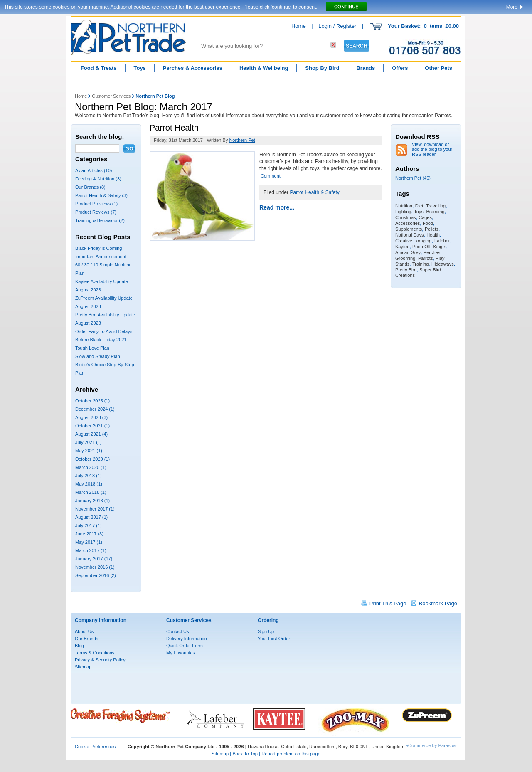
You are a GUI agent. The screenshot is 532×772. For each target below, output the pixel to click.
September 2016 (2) (96, 575)
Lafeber (442, 241)
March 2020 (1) (91, 467)
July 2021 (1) (89, 442)
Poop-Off (421, 247)
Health (433, 235)
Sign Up (266, 631)
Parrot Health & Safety (314, 192)
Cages (425, 217)
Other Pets (438, 68)
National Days (409, 235)
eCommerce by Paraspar (431, 745)
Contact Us (177, 631)
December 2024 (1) (95, 409)
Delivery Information (187, 639)
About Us (84, 631)
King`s (440, 247)
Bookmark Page (438, 603)
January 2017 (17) (94, 559)
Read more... (277, 207)
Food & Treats (99, 68)
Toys (139, 68)
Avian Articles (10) (94, 170)
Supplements (409, 229)
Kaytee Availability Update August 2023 (102, 286)
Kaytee (402, 247)
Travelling (436, 206)
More (512, 7)
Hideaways (443, 264)
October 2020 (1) (92, 459)
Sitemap (83, 667)
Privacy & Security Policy (100, 660)
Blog (79, 646)
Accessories (408, 223)
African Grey (408, 252)
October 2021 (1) (92, 426)
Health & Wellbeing (264, 68)
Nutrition (404, 206)
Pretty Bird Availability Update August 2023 (105, 319)
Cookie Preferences (95, 747)
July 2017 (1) (89, 525)
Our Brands (86, 639)
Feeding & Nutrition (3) (98, 179)
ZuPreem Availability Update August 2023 (104, 302)
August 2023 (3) (91, 417)
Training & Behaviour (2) (100, 220)
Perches (432, 252)
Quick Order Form (185, 646)
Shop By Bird (322, 68)
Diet (419, 206)
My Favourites (181, 653)
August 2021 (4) (91, 434)
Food (428, 223)
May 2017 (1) (89, 542)
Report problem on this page (291, 754)
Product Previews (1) (96, 204)
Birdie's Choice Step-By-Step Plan (105, 369)
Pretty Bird (406, 270)
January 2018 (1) (92, 501)
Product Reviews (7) (96, 212)
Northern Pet (242, 140)
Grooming (405, 258)
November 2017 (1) (95, 509)
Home (299, 26)
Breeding (436, 212)
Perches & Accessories (193, 68)
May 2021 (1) (89, 451)
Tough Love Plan (92, 348)
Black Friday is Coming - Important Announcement (101, 252)
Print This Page (388, 603)
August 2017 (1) (91, 517)
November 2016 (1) (95, 567)
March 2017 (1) (91, 550)
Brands (366, 68)
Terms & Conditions (95, 653)
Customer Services (111, 96)
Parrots (425, 258)
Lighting (403, 212)
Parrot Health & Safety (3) (101, 195)
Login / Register (337, 26)
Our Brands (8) (90, 187)
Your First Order (274, 639)
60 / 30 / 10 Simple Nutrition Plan (103, 269)
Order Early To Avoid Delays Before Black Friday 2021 (104, 335)
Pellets (432, 229)
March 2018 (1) (91, 492)
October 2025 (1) (92, 401)
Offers (400, 68)
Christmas (406, 217)
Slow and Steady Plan (98, 356)
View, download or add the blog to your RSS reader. (432, 149)
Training (420, 264)
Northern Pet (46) (413, 178)
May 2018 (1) (89, 484)
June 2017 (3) (89, 534)
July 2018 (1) (89, 476)
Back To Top (245, 754)
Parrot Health (174, 128)
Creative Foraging (413, 241)
